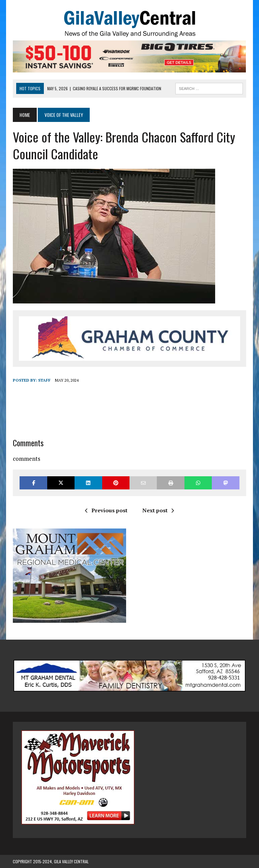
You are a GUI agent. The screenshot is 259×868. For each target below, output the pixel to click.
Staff (44, 380)
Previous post (106, 510)
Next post (158, 510)
